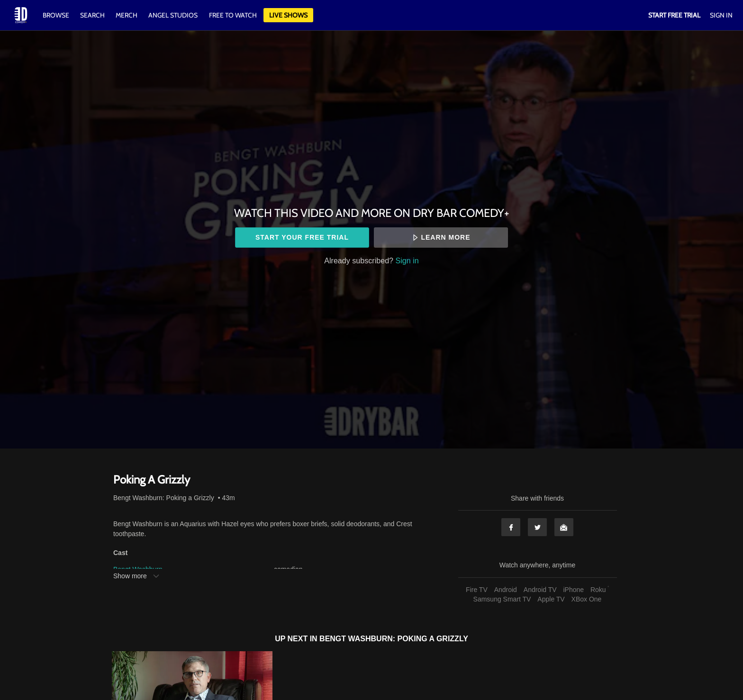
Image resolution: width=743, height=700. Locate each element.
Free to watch (233, 15)
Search (93, 15)
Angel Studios (173, 15)
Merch (127, 15)
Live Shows (288, 15)
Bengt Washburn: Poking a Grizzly (164, 498)
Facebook (511, 527)
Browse (57, 15)
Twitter (537, 527)
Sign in (407, 260)
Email (564, 527)
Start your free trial (302, 237)
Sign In (721, 15)
